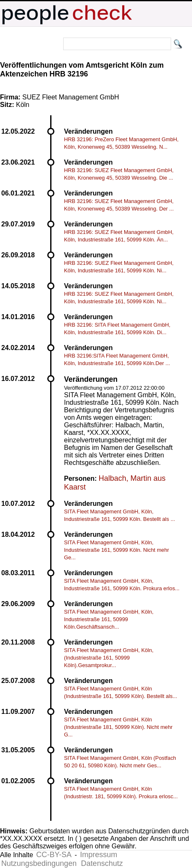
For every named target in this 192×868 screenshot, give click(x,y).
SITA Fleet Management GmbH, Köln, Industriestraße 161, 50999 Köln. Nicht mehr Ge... (116, 550)
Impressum (99, 855)
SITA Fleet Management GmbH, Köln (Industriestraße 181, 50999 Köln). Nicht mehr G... (118, 727)
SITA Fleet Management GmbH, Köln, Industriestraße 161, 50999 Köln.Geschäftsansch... (109, 619)
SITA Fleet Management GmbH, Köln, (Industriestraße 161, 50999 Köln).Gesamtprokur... (109, 658)
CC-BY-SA (54, 855)
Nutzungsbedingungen (39, 863)
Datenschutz (102, 863)
